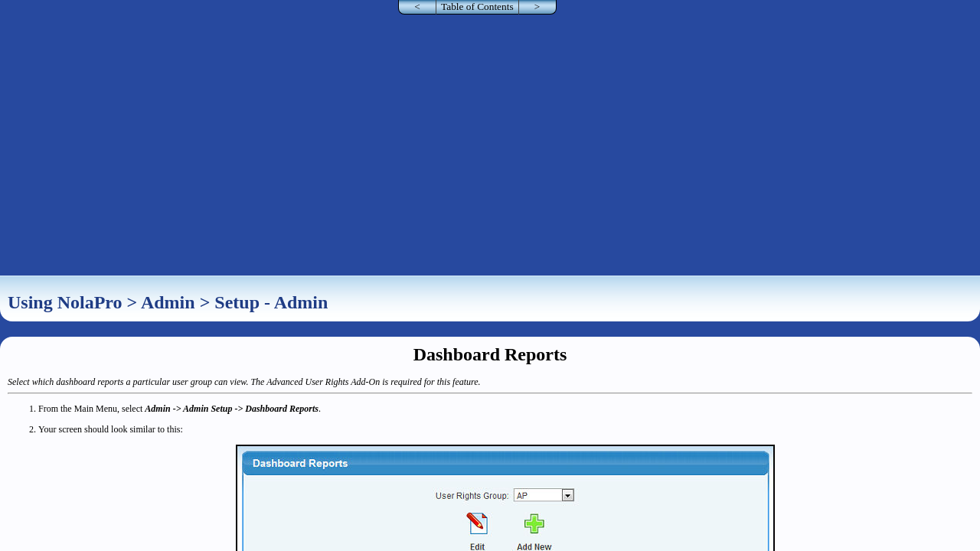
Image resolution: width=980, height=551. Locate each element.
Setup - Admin (271, 302)
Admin (168, 302)
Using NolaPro (65, 302)
